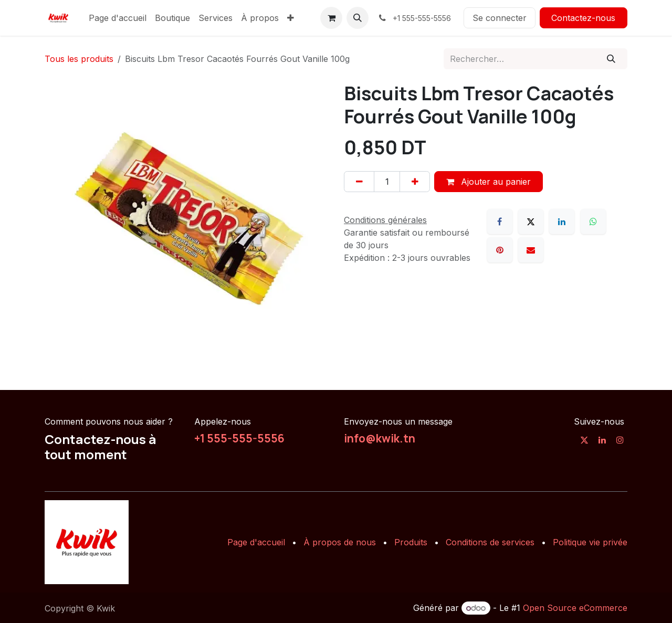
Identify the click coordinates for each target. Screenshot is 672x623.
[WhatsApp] (593, 221)
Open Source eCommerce (575, 608)
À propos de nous (340, 542)
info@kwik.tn (380, 438)
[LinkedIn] (562, 221)
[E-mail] (531, 250)
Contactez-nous (583, 18)
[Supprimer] (359, 182)
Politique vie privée (590, 542)
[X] (531, 221)
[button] (358, 18)
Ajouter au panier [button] (489, 182)
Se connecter (500, 18)
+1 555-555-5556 (239, 438)
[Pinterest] (500, 250)
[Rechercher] (611, 59)
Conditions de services (490, 542)
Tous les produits (79, 59)
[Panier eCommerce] (331, 18)
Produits (411, 542)
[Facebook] (500, 221)
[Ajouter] (415, 182)
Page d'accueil (256, 542)
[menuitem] (118, 18)
